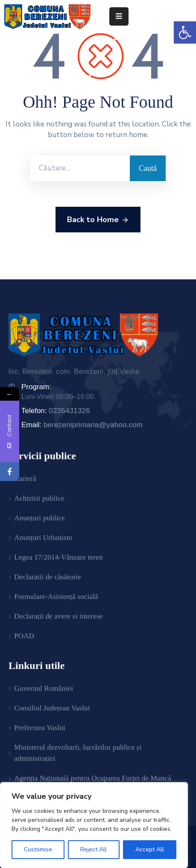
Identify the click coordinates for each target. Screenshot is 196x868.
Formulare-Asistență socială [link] (56, 597)
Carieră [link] (25, 479)
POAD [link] (24, 636)
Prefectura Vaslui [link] (40, 728)
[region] (94, 825)
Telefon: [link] (56, 411)
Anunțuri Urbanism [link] (43, 538)
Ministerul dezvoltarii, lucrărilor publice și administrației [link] (78, 753)
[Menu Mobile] (119, 16)
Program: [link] (36, 387)
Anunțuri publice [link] (39, 518)
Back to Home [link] (98, 220)
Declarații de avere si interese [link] (58, 616)
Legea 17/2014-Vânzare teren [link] (58, 557)
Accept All (150, 849)
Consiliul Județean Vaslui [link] (52, 708)
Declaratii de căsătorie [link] (48, 577)
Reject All (94, 849)
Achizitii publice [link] (39, 498)
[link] (185, 32)
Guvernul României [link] (44, 688)
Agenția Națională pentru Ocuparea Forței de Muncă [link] (93, 778)
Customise (38, 849)
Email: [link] (82, 425)
